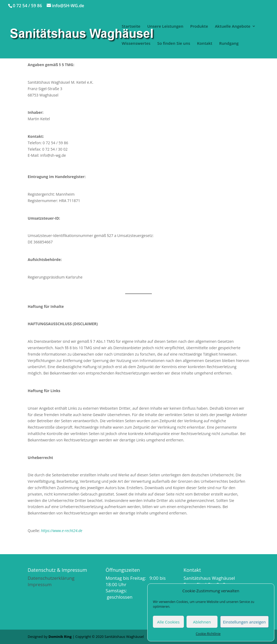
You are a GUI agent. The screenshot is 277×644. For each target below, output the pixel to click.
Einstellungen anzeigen (244, 622)
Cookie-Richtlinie (208, 634)
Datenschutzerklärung (51, 578)
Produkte (199, 27)
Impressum (40, 584)
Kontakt (205, 44)
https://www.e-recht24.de (62, 531)
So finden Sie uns (174, 44)
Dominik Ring (60, 637)
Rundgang (229, 44)
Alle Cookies (168, 622)
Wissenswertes (136, 44)
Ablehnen (202, 622)
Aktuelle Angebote (233, 27)
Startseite (131, 27)
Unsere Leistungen (165, 27)
